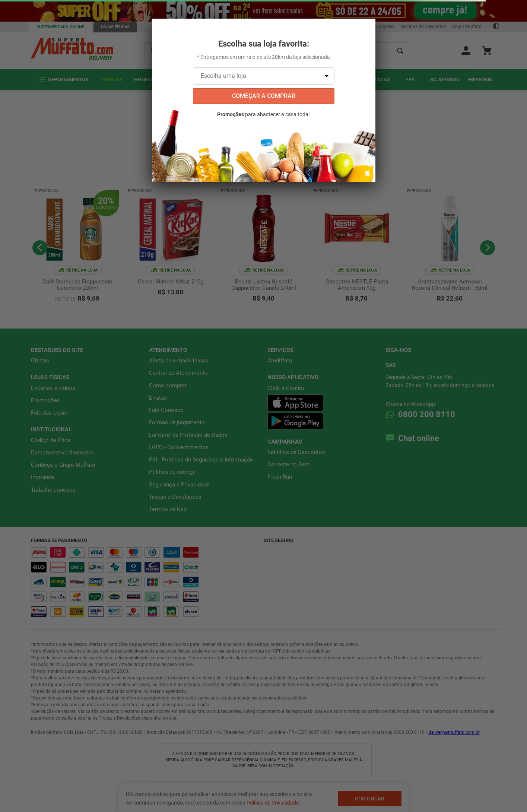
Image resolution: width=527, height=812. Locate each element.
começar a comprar (264, 96)
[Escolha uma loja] (264, 76)
